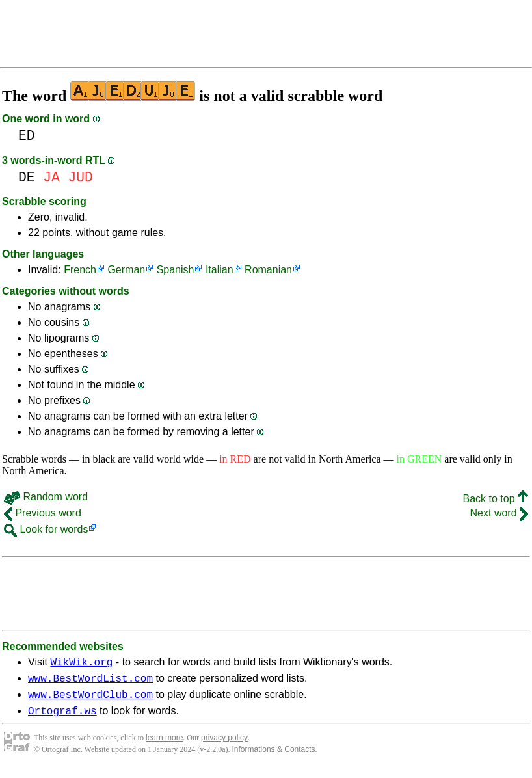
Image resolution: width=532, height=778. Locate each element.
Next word (499, 513)
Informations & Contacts (274, 757)
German (126, 270)
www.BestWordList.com (90, 682)
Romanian (268, 270)
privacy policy (224, 745)
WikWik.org (81, 664)
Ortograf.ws (62, 718)
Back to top (496, 499)
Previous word (43, 513)
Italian (219, 270)
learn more (164, 745)
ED (27, 136)
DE (27, 177)
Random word (46, 497)
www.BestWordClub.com (90, 700)
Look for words (46, 529)
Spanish (176, 270)
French (80, 270)
